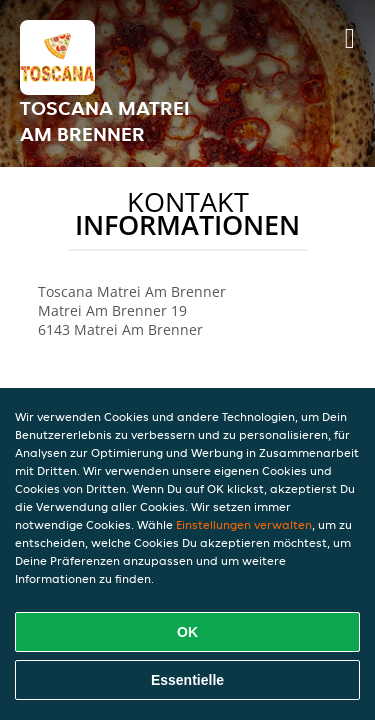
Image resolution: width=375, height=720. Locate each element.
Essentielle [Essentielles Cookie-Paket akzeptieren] (187, 680)
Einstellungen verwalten (244, 524)
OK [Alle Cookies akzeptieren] (187, 632)
